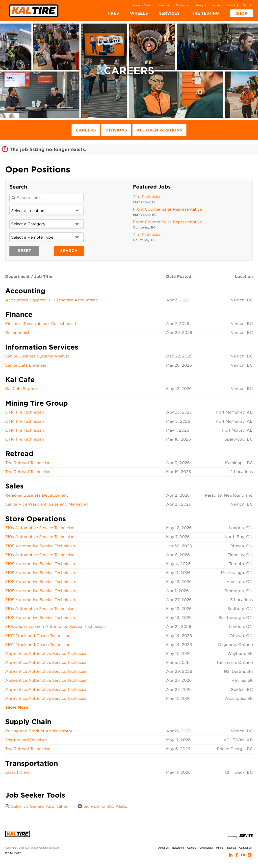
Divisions (116, 130)
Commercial (183, 5)
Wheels (139, 13)
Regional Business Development (37, 495)
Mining (199, 5)
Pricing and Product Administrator (39, 731)
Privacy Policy (13, 853)
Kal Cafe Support (22, 389)
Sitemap (231, 848)
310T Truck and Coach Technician (38, 636)
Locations (215, 5)
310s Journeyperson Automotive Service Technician (55, 627)
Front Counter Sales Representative (167, 209)
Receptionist (17, 333)
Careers (86, 130)
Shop (242, 13)
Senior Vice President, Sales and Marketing (47, 504)
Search (69, 251)
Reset (24, 251)
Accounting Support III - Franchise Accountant (51, 300)
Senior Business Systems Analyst (37, 356)
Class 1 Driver (18, 772)
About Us (164, 848)
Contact (231, 5)
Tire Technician (147, 197)
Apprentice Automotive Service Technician (46, 654)
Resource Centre (142, 5)
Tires (113, 13)
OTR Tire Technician (25, 412)
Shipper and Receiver (26, 740)
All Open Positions (159, 130)
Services (169, 13)
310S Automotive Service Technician (40, 546)
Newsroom (164, 5)
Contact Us (245, 848)
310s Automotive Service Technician (40, 528)
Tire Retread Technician (28, 463)
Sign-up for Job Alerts (102, 806)
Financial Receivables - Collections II (41, 324)
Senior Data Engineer (26, 365)
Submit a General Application (37, 806)
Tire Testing (205, 13)
